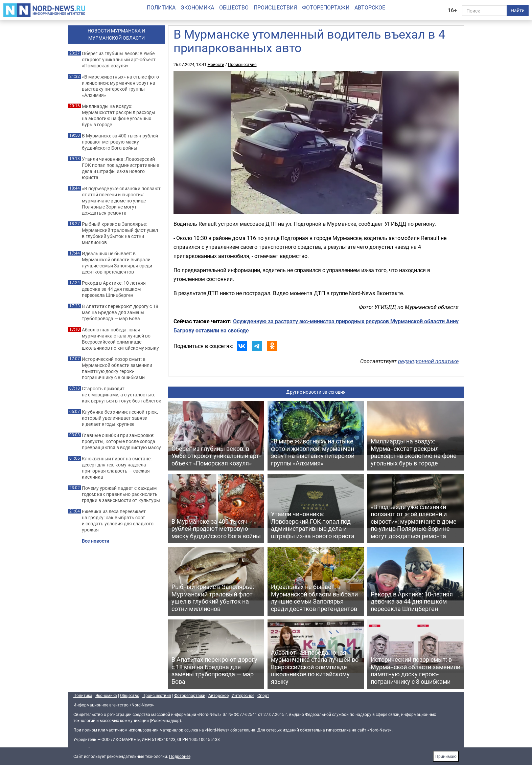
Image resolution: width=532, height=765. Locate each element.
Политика (161, 7)
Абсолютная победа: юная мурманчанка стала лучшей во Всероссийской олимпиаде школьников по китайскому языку (120, 339)
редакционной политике (428, 361)
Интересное (243, 695)
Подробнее (180, 756)
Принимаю (446, 756)
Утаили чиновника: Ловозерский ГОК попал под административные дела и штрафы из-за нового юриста (120, 168)
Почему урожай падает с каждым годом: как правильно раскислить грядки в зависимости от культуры (121, 494)
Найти (518, 10)
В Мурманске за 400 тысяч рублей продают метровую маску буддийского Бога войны (120, 142)
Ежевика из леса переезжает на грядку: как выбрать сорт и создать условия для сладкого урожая (118, 521)
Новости (216, 64)
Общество (234, 7)
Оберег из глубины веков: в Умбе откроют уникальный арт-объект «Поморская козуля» (119, 60)
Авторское (370, 7)
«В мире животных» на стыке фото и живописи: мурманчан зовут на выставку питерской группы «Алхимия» (120, 86)
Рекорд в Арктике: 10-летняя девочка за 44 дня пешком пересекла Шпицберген (114, 289)
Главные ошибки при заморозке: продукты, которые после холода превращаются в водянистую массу (121, 441)
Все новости (96, 541)
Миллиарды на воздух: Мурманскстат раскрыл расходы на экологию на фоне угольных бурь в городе (119, 115)
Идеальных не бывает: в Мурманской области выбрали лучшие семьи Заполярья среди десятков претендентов (117, 263)
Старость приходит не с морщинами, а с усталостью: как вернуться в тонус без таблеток (122, 395)
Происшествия (275, 7)
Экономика (197, 7)
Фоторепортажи (326, 7)
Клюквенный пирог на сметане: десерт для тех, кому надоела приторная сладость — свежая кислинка (117, 468)
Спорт (263, 695)
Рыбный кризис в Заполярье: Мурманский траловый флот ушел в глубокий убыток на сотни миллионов (120, 233)
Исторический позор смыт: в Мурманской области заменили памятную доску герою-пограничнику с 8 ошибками (117, 368)
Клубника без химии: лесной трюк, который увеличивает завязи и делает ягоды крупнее (120, 418)
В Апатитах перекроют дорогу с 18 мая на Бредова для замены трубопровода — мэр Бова (120, 312)
